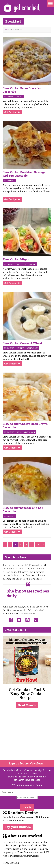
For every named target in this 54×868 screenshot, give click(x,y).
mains (19, 264)
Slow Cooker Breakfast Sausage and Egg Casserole (24, 174)
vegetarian (30, 264)
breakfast (9, 97)
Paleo (19, 97)
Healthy (21, 348)
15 (38, 545)
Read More (27, 705)
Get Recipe (10, 112)
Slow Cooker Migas (16, 259)
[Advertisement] (25, 734)
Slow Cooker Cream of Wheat (22, 343)
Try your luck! (18, 827)
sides (19, 432)
